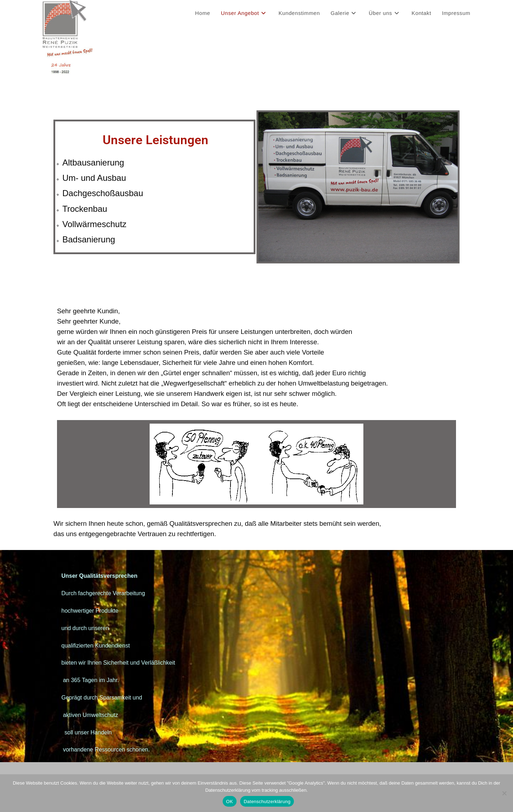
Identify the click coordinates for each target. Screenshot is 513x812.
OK (230, 801)
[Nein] (504, 793)
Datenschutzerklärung (267, 801)
